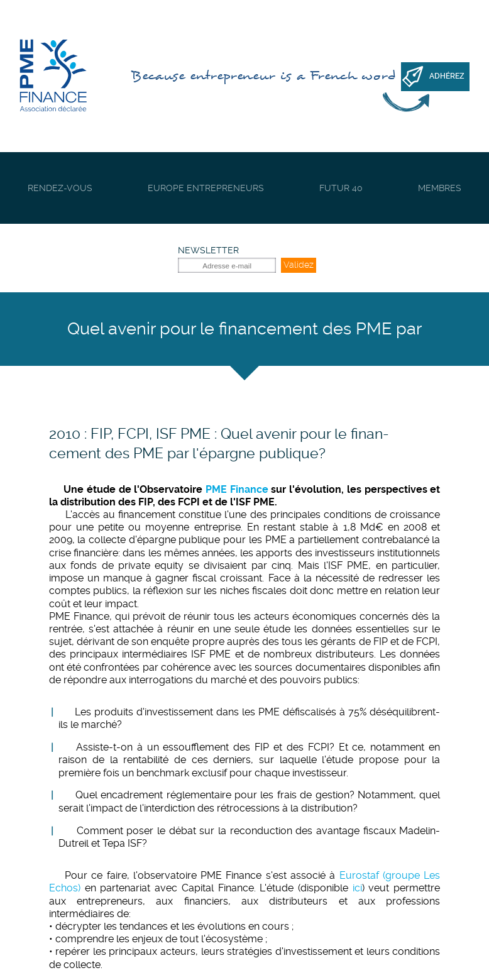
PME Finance (237, 490)
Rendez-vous (60, 188)
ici (357, 888)
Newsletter (208, 250)
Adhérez (447, 76)
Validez (299, 265)
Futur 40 (341, 188)
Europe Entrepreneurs (206, 188)
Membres (440, 188)
